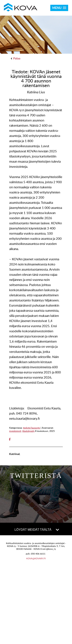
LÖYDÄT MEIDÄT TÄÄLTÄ (37, 529)
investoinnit (15, 431)
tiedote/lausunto (32, 428)
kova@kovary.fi (36, 558)
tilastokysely (28, 431)
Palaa (16, 58)
